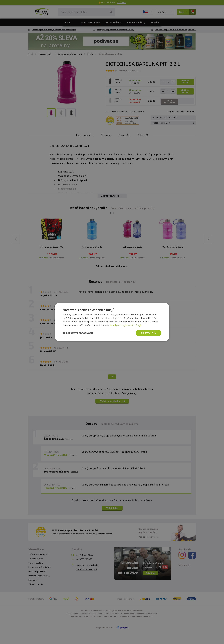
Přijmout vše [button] (148, 333)
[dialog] (112, 322)
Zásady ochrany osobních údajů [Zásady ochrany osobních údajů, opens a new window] (126, 325)
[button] (78, 333)
